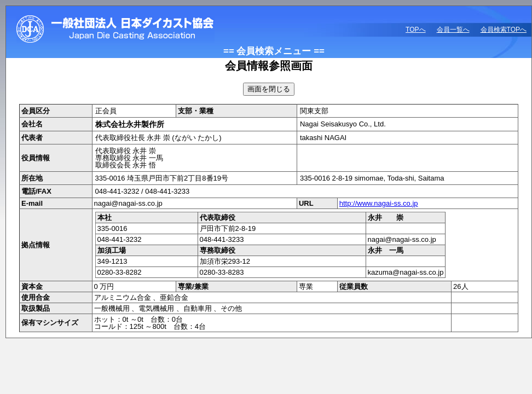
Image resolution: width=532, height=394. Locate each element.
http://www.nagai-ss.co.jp (379, 203)
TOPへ (415, 30)
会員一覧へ (453, 30)
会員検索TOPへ (504, 30)
